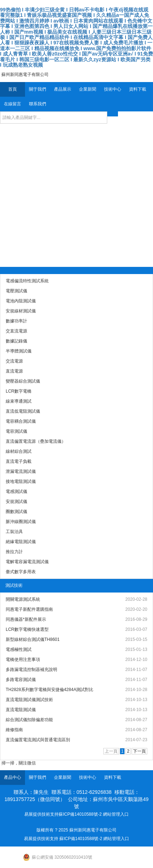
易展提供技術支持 (41, 814)
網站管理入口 (116, 814)
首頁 (13, 89)
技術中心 (113, 89)
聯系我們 (38, 104)
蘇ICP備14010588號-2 (80, 814)
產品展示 (63, 89)
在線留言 (13, 104)
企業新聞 (88, 89)
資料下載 (138, 89)
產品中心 (13, 777)
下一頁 (139, 751)
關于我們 (38, 89)
